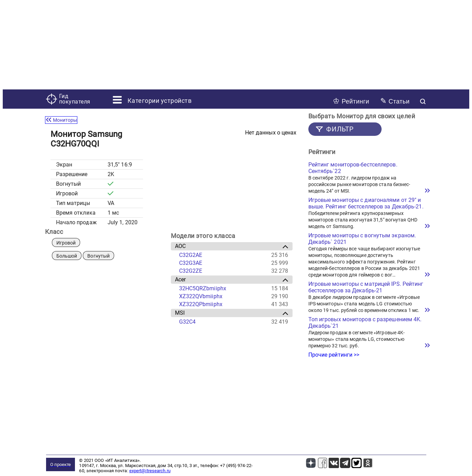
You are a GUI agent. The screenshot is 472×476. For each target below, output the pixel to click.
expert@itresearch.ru (150, 471)
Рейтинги (351, 101)
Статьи (395, 101)
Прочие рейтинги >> (334, 355)
